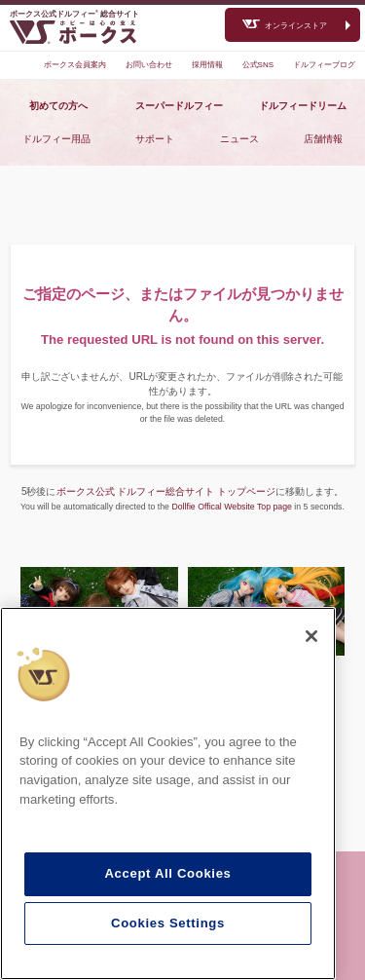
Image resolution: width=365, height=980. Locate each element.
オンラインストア (296, 26)
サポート (155, 139)
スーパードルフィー (179, 106)
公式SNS (258, 65)
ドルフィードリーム (303, 106)
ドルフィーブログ (324, 65)
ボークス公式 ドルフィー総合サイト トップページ (166, 491)
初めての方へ (58, 106)
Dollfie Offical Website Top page (232, 507)
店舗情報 (323, 139)
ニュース (239, 139)
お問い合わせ (149, 65)
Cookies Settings (168, 923)
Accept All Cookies (167, 873)
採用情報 (207, 65)
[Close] (311, 636)
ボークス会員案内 (75, 65)
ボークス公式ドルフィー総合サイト (74, 14)
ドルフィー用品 (56, 139)
